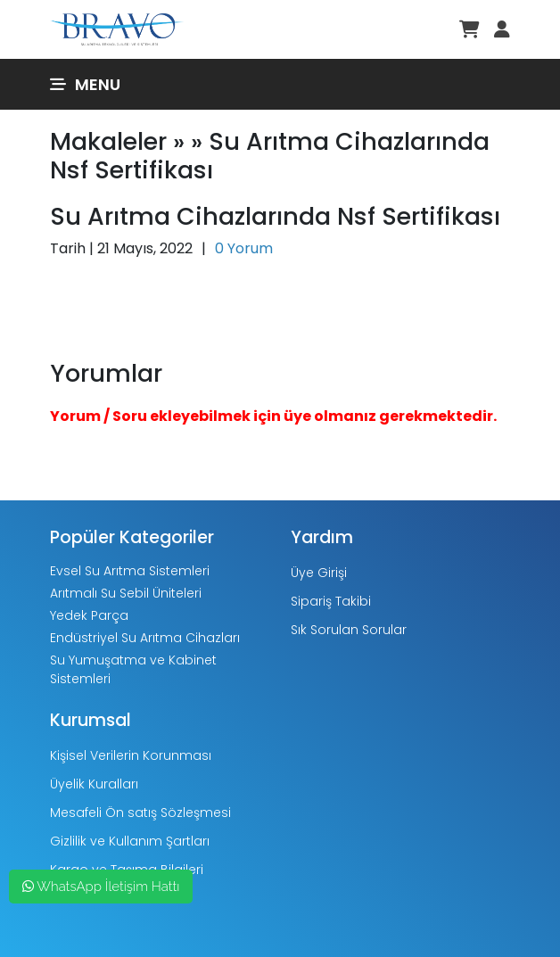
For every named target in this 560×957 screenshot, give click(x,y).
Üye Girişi (319, 573)
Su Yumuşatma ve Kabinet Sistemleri (133, 669)
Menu (85, 84)
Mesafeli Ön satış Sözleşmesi (140, 813)
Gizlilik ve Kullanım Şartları (130, 841)
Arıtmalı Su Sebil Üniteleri (126, 593)
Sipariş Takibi (331, 601)
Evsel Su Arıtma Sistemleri (130, 571)
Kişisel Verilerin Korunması (131, 755)
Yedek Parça (89, 615)
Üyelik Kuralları (94, 784)
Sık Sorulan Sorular (349, 630)
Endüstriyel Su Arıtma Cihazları (145, 638)
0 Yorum (244, 248)
